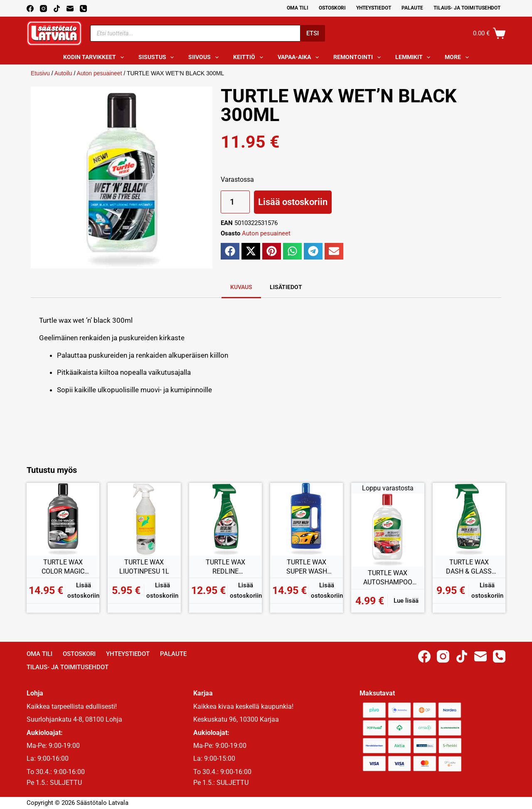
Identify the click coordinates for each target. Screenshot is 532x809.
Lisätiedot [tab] (286, 287)
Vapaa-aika (300, 57)
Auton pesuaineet (100, 73)
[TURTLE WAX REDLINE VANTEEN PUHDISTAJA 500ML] (225, 519)
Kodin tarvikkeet (95, 57)
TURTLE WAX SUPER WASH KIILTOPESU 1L (307, 567)
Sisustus (158, 57)
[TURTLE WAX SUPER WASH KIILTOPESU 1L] (307, 519)
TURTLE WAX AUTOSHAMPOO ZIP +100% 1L (388, 578)
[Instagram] (43, 9)
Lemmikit (415, 57)
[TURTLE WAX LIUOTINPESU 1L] (144, 519)
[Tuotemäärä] (235, 202)
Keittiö (250, 57)
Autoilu (63, 73)
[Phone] (83, 9)
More (458, 57)
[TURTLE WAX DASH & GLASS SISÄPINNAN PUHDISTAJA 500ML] (469, 519)
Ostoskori (332, 8)
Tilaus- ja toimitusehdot (467, 8)
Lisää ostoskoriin (293, 202)
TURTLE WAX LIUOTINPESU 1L (144, 567)
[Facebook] (30, 9)
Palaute (412, 8)
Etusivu (40, 73)
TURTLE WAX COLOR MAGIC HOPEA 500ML (63, 567)
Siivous (205, 57)
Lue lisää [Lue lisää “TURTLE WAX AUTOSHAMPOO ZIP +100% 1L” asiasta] (406, 601)
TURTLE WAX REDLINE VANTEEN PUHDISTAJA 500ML (225, 567)
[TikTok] (57, 9)
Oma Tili (298, 8)
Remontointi (359, 57)
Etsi (313, 33)
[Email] (70, 9)
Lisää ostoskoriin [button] (83, 590)
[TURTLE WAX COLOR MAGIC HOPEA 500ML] (63, 519)
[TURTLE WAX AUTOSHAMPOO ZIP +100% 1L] (388, 530)
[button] (230, 251)
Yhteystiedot (374, 8)
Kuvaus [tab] (241, 287)
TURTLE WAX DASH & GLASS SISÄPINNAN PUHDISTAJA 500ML (469, 567)
